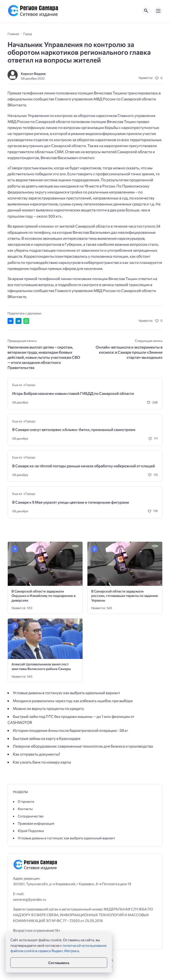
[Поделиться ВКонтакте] (11, 321)
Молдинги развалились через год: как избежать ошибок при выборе (73, 701)
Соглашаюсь (59, 963)
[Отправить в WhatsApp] (26, 321)
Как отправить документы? (37, 754)
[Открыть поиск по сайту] (146, 11)
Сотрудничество (31, 816)
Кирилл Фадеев (33, 73)
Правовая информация (36, 823)
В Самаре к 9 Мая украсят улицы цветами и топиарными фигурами (71, 502)
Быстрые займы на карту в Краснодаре (47, 738)
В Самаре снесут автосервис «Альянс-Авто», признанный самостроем (74, 430)
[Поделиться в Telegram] (18, 321)
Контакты (25, 809)
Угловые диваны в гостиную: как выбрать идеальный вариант (67, 693)
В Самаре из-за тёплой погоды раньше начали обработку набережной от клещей (84, 466)
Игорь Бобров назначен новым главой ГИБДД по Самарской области (73, 393)
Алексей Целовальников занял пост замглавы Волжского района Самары (41, 666)
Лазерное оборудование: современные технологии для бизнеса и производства (83, 746)
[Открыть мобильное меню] (158, 11)
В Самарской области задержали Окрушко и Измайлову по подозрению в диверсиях (43, 596)
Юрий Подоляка (31, 831)
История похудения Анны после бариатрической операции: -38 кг (71, 730)
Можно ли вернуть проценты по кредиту (48, 708)
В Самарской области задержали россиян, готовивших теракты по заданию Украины (125, 596)
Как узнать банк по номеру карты (42, 762)
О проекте (26, 801)
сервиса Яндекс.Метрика (58, 951)
